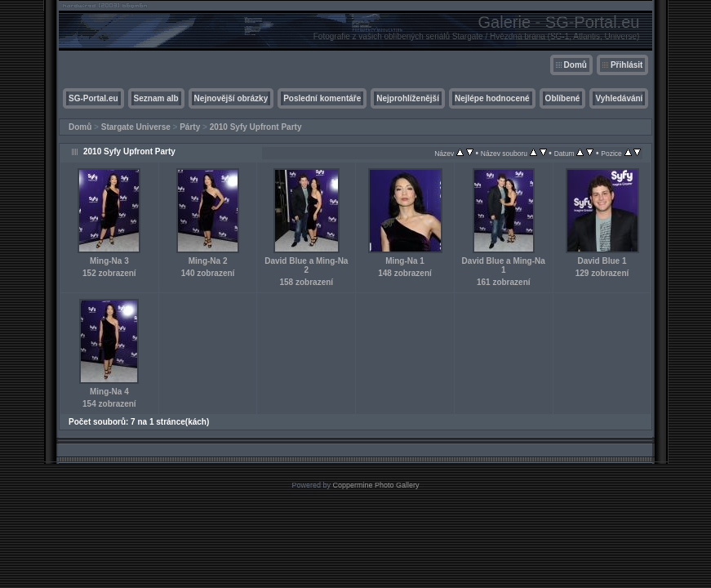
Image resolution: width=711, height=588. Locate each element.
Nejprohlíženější (408, 98)
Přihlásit (627, 65)
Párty (190, 127)
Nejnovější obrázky (231, 98)
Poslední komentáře (322, 98)
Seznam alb (156, 98)
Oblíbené (563, 98)
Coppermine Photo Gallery (375, 485)
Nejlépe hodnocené (492, 98)
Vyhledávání (619, 98)
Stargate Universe (136, 127)
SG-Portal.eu (93, 98)
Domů (575, 65)
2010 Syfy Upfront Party (256, 127)
